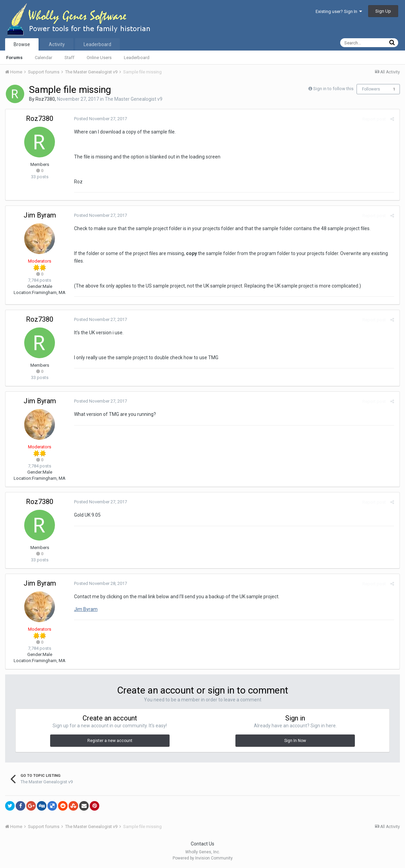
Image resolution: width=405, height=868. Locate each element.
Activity (57, 44)
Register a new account (110, 741)
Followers (371, 89)
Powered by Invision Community (203, 858)
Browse (22, 44)
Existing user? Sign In (339, 11)
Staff (69, 58)
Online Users (99, 58)
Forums (14, 58)
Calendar (44, 58)
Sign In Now (295, 741)
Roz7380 (45, 99)
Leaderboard (137, 58)
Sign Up (383, 11)
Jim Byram (40, 215)
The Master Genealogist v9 (134, 99)
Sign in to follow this (333, 89)
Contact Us (202, 844)
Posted (100, 119)
